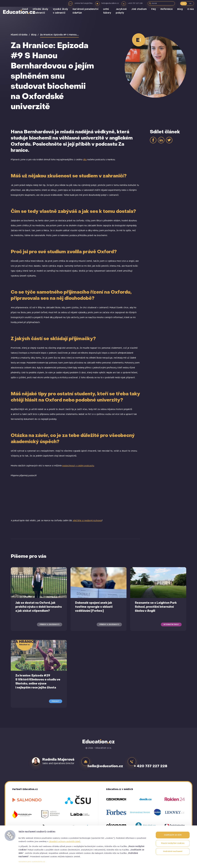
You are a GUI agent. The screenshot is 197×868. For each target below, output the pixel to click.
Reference (167, 15)
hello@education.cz (110, 3)
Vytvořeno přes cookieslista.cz (32, 862)
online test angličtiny (81, 3)
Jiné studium (141, 15)
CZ (184, 4)
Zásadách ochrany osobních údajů (65, 842)
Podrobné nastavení (173, 852)
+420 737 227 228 (136, 3)
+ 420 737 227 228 (158, 761)
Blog (180, 15)
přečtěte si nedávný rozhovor (88, 521)
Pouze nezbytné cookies (173, 843)
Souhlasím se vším (173, 835)
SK (190, 4)
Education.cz (21, 18)
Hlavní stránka (19, 35)
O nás (191, 15)
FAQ (155, 15)
